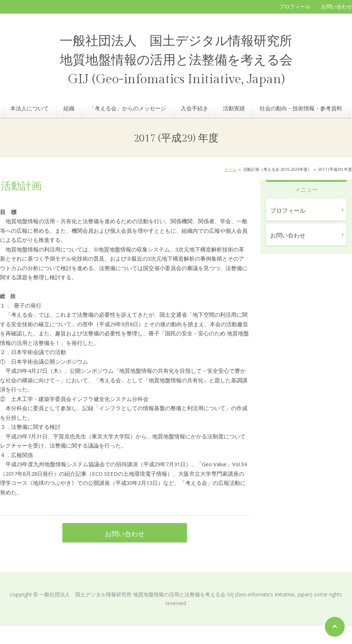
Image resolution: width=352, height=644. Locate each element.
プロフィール (295, 6)
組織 (69, 108)
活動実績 (234, 108)
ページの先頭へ (335, 627)
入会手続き (195, 108)
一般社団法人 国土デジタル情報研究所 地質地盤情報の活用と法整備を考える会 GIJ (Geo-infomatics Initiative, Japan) (176, 60)
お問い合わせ (337, 6)
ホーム (230, 169)
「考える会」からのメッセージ (128, 108)
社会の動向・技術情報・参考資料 (301, 108)
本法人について (30, 108)
